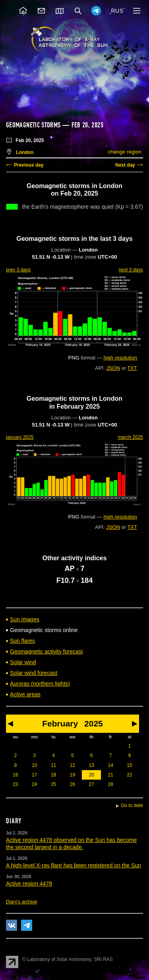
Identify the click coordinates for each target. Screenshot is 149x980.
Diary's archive (21, 902)
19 (73, 775)
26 (73, 784)
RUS (117, 11)
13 (92, 765)
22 (129, 775)
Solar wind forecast (34, 673)
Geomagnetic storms (34, 125)
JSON (113, 368)
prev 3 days (18, 270)
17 (34, 775)
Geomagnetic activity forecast (46, 651)
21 (110, 775)
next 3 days (131, 270)
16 (15, 775)
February (60, 723)
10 (34, 765)
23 (15, 784)
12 (73, 765)
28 (110, 784)
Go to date (132, 805)
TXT (132, 368)
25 (53, 784)
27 (92, 784)
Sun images (25, 619)
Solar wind (23, 662)
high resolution (120, 358)
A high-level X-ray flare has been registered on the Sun (74, 865)
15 (129, 765)
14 (110, 765)
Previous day (29, 165)
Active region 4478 (29, 884)
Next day (125, 165)
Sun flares (22, 641)
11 (53, 765)
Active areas (25, 694)
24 (34, 784)
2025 (94, 723)
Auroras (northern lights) (40, 684)
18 (53, 775)
